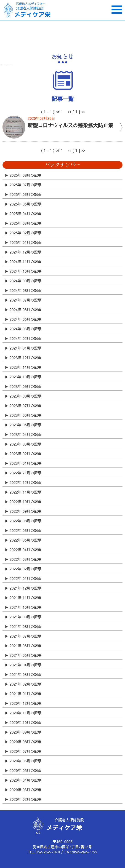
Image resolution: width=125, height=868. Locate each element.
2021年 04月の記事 (25, 665)
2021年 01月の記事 (25, 694)
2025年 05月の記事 (25, 204)
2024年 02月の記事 (25, 338)
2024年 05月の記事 (25, 319)
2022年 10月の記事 (25, 502)
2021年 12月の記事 (25, 588)
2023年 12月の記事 (25, 358)
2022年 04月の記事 (25, 550)
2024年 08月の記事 (25, 290)
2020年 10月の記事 (25, 722)
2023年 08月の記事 (25, 396)
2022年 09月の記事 (25, 511)
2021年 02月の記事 (25, 684)
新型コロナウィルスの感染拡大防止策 (70, 125)
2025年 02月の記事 (25, 233)
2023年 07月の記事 (25, 406)
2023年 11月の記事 (25, 367)
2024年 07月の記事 (25, 300)
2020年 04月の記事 (25, 780)
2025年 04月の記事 (25, 214)
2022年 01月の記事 (25, 578)
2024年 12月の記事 (25, 252)
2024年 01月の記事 (25, 348)
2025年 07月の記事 (25, 185)
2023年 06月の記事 (25, 415)
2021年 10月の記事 (25, 607)
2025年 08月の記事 (25, 175)
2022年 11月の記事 (25, 492)
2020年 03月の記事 (25, 790)
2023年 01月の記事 (25, 463)
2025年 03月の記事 (25, 223)
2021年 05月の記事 (25, 655)
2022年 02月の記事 (25, 569)
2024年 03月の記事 (25, 329)
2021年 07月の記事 (25, 636)
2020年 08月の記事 (25, 742)
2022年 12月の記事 (25, 482)
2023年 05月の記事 (25, 425)
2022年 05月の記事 (25, 540)
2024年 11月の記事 (25, 262)
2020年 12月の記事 (25, 703)
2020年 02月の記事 (25, 799)
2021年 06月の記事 (25, 646)
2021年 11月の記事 (25, 598)
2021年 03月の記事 (25, 674)
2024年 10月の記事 (25, 271)
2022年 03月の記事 (25, 559)
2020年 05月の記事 (25, 770)
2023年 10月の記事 (25, 377)
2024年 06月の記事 (25, 310)
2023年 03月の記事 (25, 444)
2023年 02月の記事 (25, 454)
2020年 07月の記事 (25, 751)
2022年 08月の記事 (25, 521)
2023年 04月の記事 (25, 434)
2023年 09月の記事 (25, 386)
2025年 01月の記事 (25, 242)
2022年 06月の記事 (25, 530)
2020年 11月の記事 (25, 713)
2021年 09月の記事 (25, 617)
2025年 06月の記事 (25, 194)
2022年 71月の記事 (25, 473)
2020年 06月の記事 (25, 761)
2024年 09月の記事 (25, 281)
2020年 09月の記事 (25, 732)
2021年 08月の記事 (25, 626)
